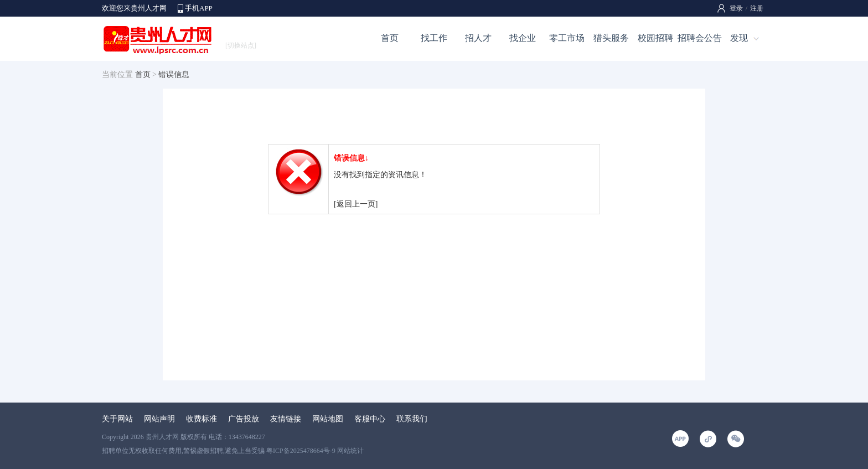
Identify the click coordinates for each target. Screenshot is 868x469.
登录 (736, 8)
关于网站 (117, 419)
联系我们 (412, 419)
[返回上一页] (356, 204)
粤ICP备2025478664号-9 (301, 451)
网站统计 (350, 451)
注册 (757, 8)
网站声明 (159, 419)
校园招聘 (655, 38)
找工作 (434, 38)
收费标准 (201, 419)
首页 (390, 38)
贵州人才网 (162, 437)
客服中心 (370, 419)
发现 (739, 38)
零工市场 (567, 38)
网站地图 (328, 419)
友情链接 (286, 419)
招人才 (478, 38)
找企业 (523, 38)
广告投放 (244, 419)
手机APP (199, 8)
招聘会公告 (700, 38)
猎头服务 (611, 38)
